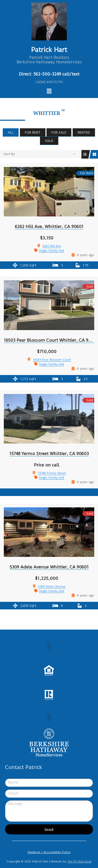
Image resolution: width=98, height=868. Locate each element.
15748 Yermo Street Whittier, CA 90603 (49, 454)
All (11, 132)
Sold (49, 141)
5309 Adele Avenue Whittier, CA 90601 (49, 567)
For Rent (33, 132)
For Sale (59, 132)
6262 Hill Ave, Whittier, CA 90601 (49, 227)
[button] (49, 646)
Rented (84, 132)
